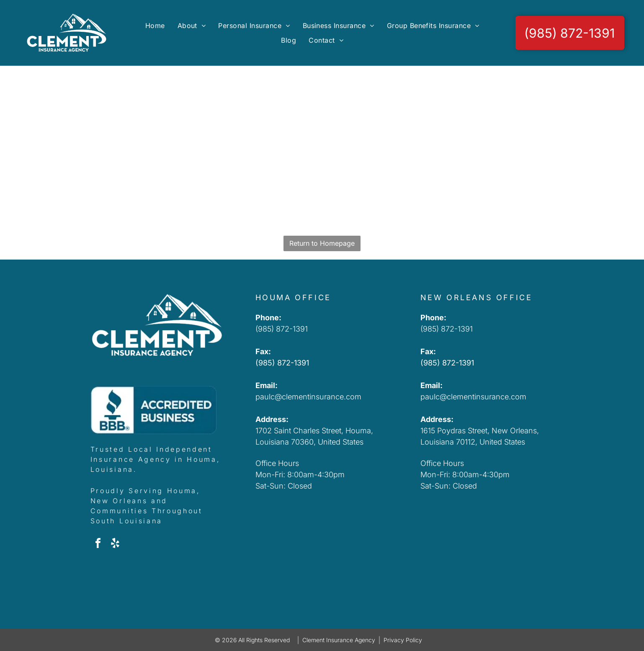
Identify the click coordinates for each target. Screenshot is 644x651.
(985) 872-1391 (282, 329)
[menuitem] (155, 26)
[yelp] (115, 544)
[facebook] (98, 544)
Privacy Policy (403, 640)
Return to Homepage (322, 243)
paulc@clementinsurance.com (308, 397)
